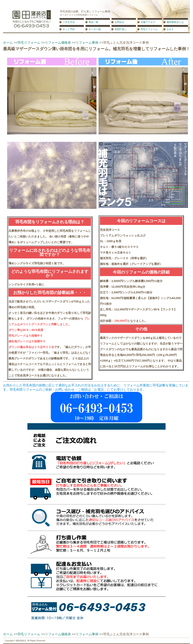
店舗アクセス (148, 22)
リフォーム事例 (87, 43)
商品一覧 (93, 22)
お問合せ (119, 22)
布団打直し (121, 29)
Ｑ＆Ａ (170, 29)
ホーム (8, 43)
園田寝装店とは (175, 22)
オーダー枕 (95, 29)
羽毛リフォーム (149, 29)
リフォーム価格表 (58, 43)
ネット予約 (69, 29)
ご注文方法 (69, 22)
